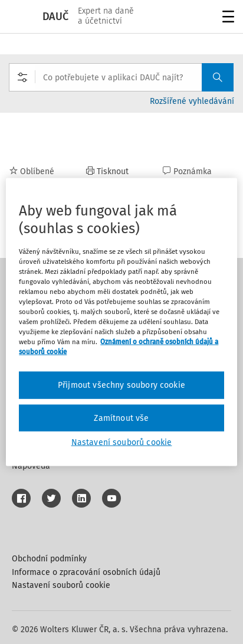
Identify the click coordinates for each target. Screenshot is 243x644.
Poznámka (187, 171)
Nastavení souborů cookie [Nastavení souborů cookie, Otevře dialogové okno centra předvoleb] (122, 442)
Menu (226, 18)
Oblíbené (32, 171)
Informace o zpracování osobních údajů (86, 572)
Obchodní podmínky (49, 559)
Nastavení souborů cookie (61, 585)
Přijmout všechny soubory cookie (121, 385)
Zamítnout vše (121, 418)
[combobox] (121, 77)
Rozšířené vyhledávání (192, 101)
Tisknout (107, 171)
